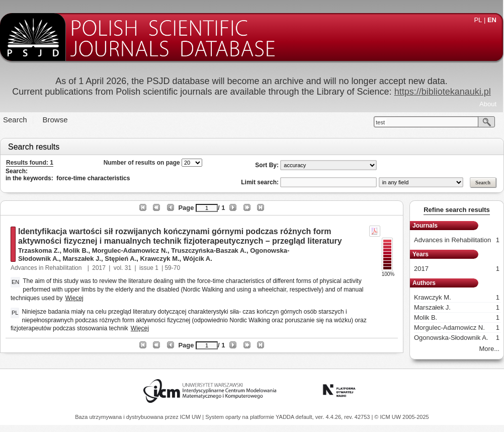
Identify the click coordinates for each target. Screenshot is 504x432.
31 (128, 268)
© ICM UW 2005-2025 (401, 417)
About (488, 104)
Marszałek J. (82, 259)
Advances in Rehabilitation (47, 268)
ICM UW (191, 417)
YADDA (286, 417)
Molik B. (76, 250)
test (380, 122)
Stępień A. (120, 259)
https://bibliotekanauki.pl (443, 92)
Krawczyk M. (160, 259)
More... (489, 349)
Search (15, 120)
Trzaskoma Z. (39, 250)
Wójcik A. (198, 259)
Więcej (74, 298)
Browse (55, 120)
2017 (99, 268)
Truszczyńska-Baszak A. (209, 250)
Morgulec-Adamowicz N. (130, 250)
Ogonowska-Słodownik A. (457, 338)
